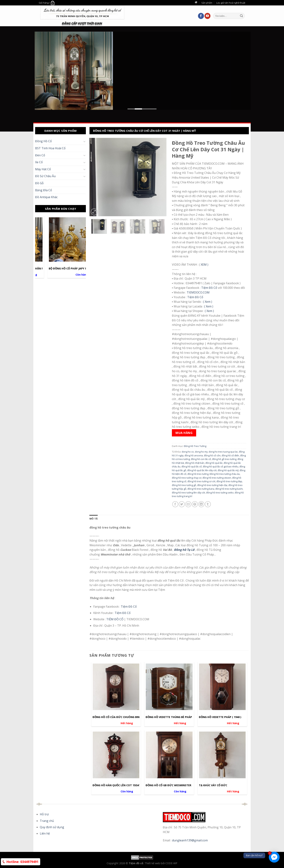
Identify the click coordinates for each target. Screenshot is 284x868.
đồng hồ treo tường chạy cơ (187, 478)
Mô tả (94, 519)
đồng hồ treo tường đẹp (229, 481)
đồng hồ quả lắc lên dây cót (202, 470)
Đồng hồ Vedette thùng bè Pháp (169, 717)
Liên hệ (45, 833)
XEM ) (204, 265)
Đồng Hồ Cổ (43, 141)
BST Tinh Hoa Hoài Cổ (50, 148)
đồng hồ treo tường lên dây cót (188, 493)
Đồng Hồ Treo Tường (195, 446)
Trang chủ (47, 821)
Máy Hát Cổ (43, 169)
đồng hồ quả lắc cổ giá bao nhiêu (221, 466)
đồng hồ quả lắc (214, 463)
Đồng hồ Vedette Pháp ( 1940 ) (220, 717)
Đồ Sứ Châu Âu (45, 176)
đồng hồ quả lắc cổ (192, 466)
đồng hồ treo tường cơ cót (201, 481)
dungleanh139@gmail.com (190, 840)
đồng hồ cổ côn (212, 455)
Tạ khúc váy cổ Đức (213, 785)
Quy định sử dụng (52, 827)
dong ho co (188, 452)
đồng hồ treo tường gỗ (184, 485)
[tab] (94, 519)
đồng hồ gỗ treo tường (224, 459)
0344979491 (22, 862)
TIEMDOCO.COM (198, 292)
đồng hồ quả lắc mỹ (228, 470)
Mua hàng (184, 433)
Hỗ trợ (44, 814)
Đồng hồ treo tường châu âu (225, 474)
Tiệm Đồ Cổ (209, 288)
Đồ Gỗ (39, 183)
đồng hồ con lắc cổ (201, 459)
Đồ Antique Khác (46, 197)
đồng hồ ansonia (194, 455)
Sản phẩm (207, 3)
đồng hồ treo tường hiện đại (212, 485)
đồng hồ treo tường (198, 474)
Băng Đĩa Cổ (44, 190)
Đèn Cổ (40, 155)
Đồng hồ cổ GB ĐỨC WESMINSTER (168, 785)
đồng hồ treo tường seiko (220, 493)
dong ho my (201, 452)
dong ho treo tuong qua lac (223, 452)
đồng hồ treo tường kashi (229, 489)
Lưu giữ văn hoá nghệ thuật (231, 3)
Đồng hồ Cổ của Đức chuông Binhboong (122, 717)
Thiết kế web (153, 863)
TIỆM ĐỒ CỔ (115, 619)
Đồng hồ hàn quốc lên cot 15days (117, 785)
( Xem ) (208, 302)
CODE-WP (171, 863)
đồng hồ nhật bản (195, 463)
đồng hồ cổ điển (230, 455)
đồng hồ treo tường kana (201, 489)
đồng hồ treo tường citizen (217, 478)
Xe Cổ (39, 162)
